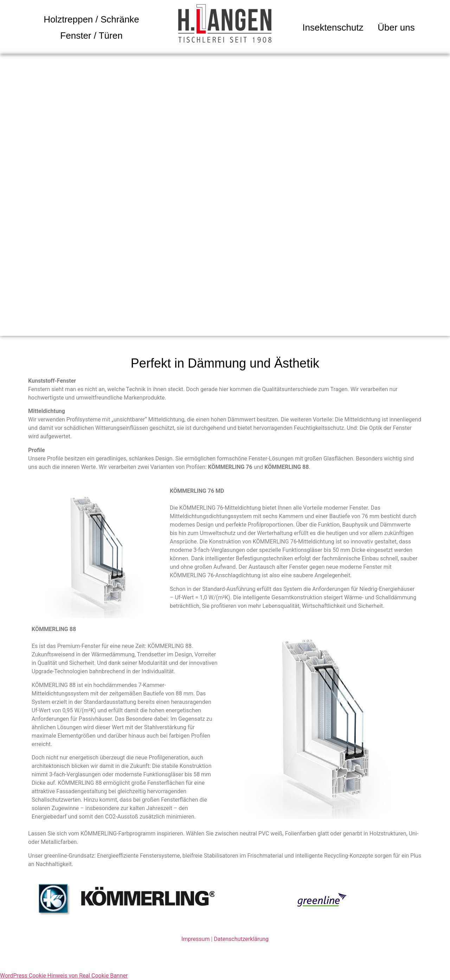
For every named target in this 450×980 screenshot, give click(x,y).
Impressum (196, 939)
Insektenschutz (333, 27)
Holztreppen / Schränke (91, 19)
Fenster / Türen (91, 36)
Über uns (396, 27)
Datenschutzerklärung (241, 939)
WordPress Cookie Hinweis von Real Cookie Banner (64, 976)
